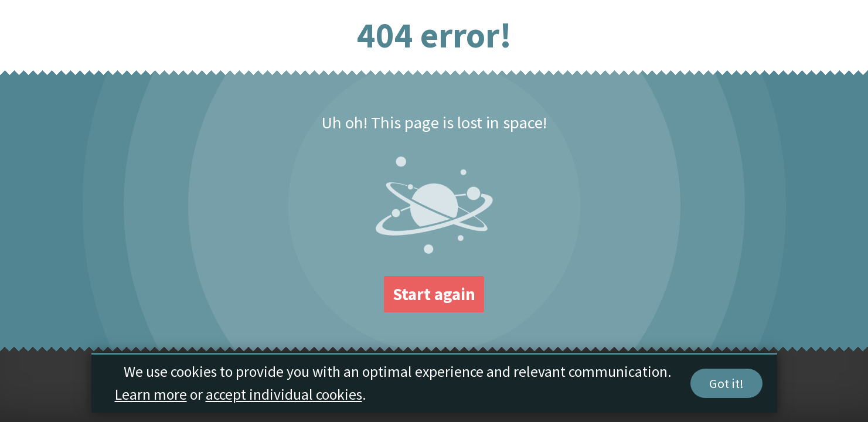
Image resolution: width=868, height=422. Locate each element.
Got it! (726, 384)
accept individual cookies (284, 395)
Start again (434, 294)
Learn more (151, 395)
